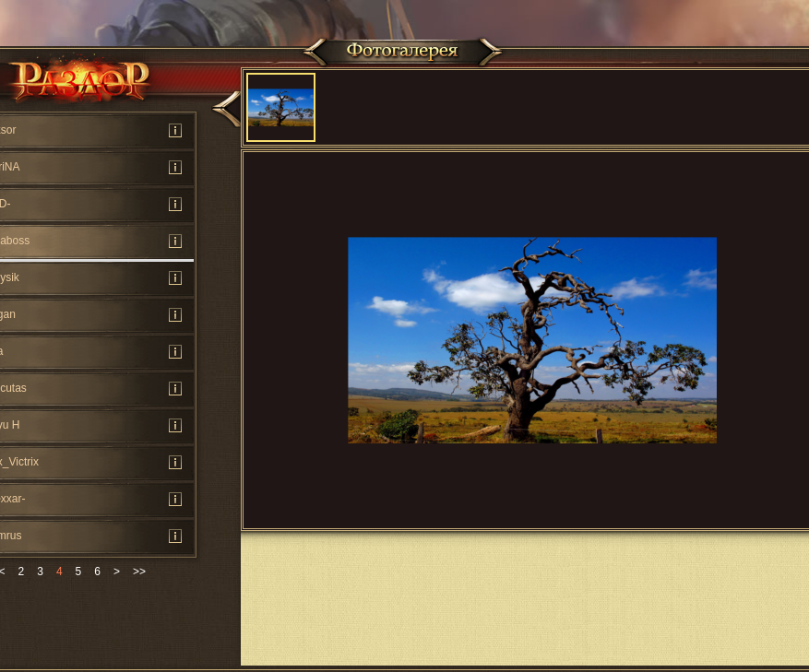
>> (139, 572)
